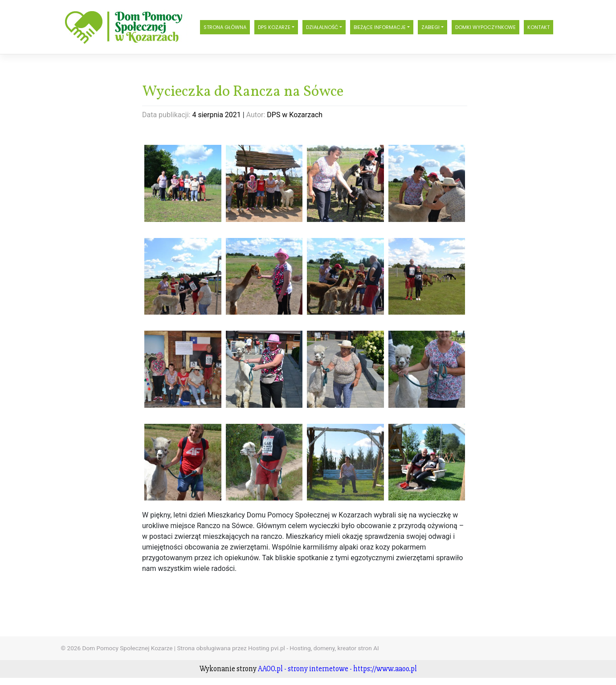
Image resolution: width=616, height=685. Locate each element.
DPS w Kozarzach (295, 115)
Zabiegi (430, 27)
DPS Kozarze (274, 27)
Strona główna (225, 27)
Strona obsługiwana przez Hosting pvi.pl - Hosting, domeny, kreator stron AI (278, 648)
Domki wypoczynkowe (485, 27)
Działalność (322, 27)
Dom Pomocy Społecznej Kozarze (127, 648)
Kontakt (538, 27)
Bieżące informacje (380, 27)
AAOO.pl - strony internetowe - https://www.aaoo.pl (337, 669)
